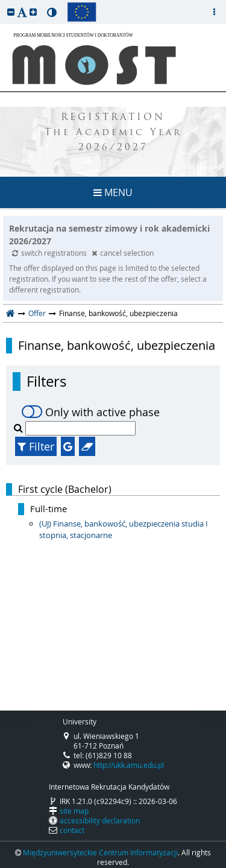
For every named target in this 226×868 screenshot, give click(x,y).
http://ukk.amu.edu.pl (129, 765)
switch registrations (50, 253)
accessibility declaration (100, 820)
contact (72, 830)
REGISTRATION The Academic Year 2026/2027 (113, 133)
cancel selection (123, 253)
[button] (11, 12)
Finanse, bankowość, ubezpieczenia (117, 346)
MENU (113, 192)
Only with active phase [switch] (91, 412)
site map (74, 811)
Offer (37, 313)
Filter (36, 446)
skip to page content (3, 3)
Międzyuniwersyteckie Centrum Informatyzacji (100, 852)
